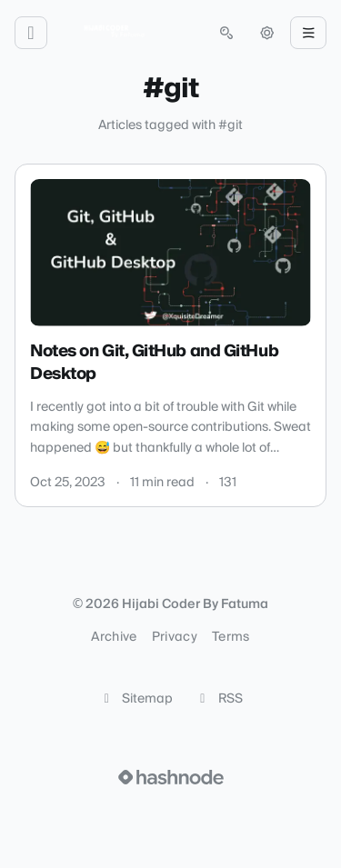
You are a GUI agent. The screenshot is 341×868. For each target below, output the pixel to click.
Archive (114, 637)
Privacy (175, 637)
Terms (231, 637)
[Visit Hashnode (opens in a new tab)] (171, 777)
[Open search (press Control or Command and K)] (226, 33)
